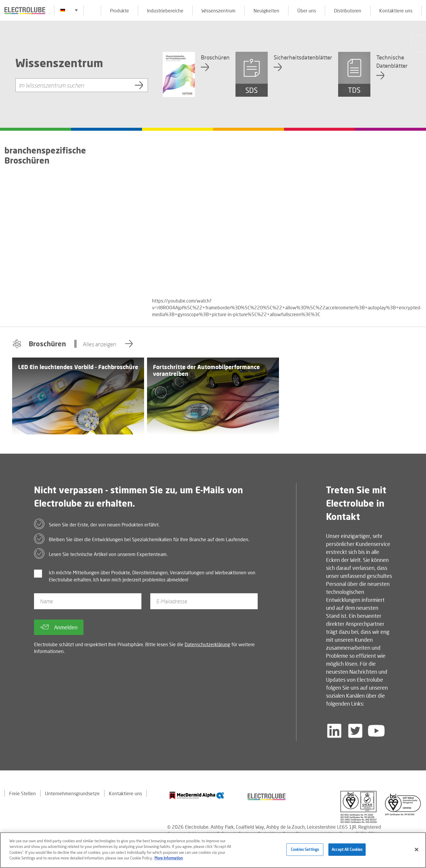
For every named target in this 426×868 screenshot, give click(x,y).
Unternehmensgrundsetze (72, 793)
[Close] (417, 850)
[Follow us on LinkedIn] (334, 731)
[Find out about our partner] (197, 795)
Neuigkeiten (266, 10)
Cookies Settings (305, 849)
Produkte (120, 10)
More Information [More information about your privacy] (169, 858)
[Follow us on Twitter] (355, 731)
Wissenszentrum (218, 10)
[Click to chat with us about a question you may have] (419, 44)
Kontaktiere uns (396, 10)
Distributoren (348, 10)
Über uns (307, 10)
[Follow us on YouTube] (376, 731)
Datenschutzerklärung (207, 644)
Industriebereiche (165, 10)
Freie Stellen (22, 793)
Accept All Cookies (347, 849)
